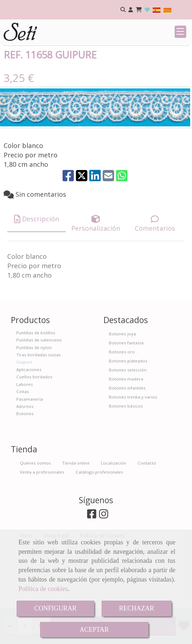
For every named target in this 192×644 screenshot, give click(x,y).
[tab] (37, 264)
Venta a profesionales (42, 516)
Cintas (23, 436)
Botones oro (122, 396)
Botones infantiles (127, 432)
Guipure (24, 406)
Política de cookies (43, 589)
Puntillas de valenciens (39, 384)
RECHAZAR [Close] (136, 608)
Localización (114, 507)
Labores (25, 429)
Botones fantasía (126, 387)
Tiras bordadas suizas (39, 399)
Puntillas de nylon (34, 392)
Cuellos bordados (34, 421)
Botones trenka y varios (133, 441)
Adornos (25, 451)
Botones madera (126, 423)
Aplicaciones (29, 414)
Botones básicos (126, 450)
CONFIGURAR (56, 608)
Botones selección (128, 414)
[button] (131, 10)
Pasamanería (30, 443)
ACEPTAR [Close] (94, 630)
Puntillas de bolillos (36, 377)
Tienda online (76, 507)
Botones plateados (128, 405)
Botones (25, 458)
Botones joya (122, 378)
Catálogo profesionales (99, 516)
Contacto (147, 507)
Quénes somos (35, 507)
